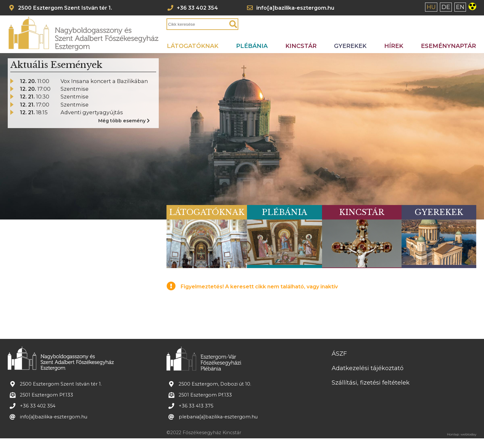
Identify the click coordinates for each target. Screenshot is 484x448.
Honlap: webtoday (462, 434)
